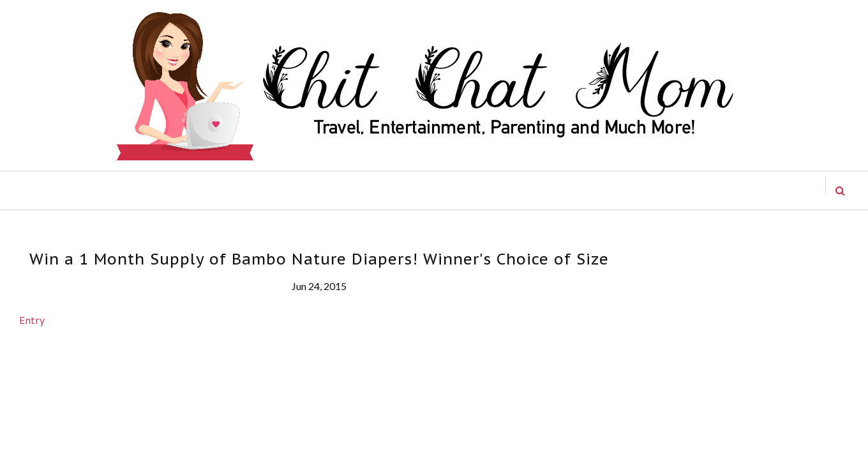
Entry (32, 320)
